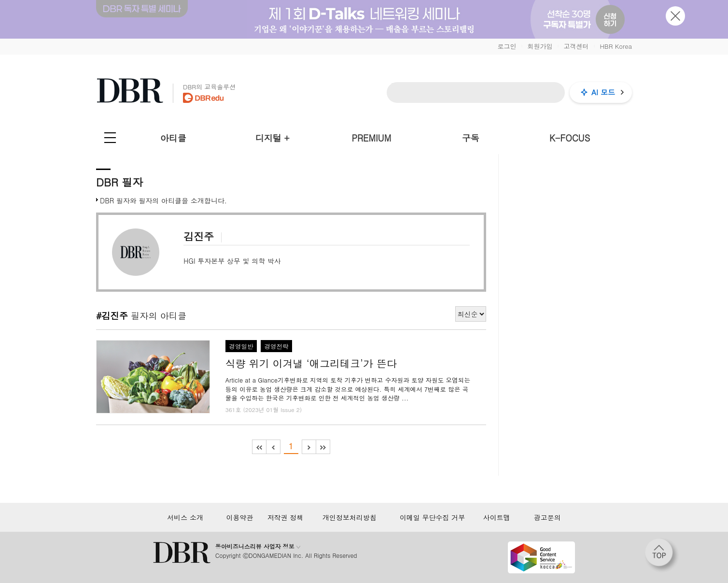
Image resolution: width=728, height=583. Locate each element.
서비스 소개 (185, 517)
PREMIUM (372, 138)
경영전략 (276, 346)
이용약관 (239, 517)
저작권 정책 (286, 517)
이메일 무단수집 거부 (432, 517)
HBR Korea (616, 46)
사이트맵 (497, 517)
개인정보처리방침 (350, 517)
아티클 (173, 138)
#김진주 (112, 315)
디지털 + (273, 138)
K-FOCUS (570, 138)
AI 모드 (603, 92)
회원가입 (540, 46)
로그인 (507, 46)
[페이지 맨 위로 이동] (662, 555)
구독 (471, 138)
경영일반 (241, 346)
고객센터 (576, 46)
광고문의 (547, 517)
